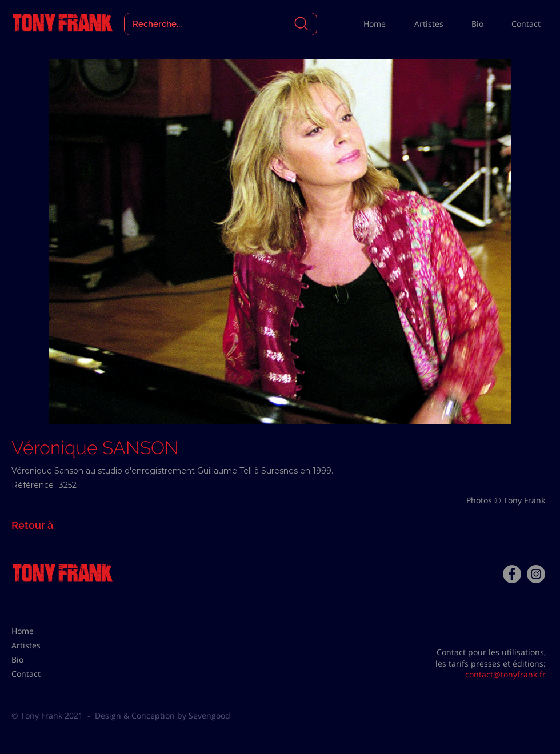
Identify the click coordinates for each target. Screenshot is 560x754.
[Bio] (40, 660)
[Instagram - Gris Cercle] (536, 574)
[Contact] (40, 674)
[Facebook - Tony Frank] (512, 574)
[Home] (40, 631)
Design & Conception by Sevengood (163, 715)
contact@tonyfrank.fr (505, 674)
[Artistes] (40, 645)
